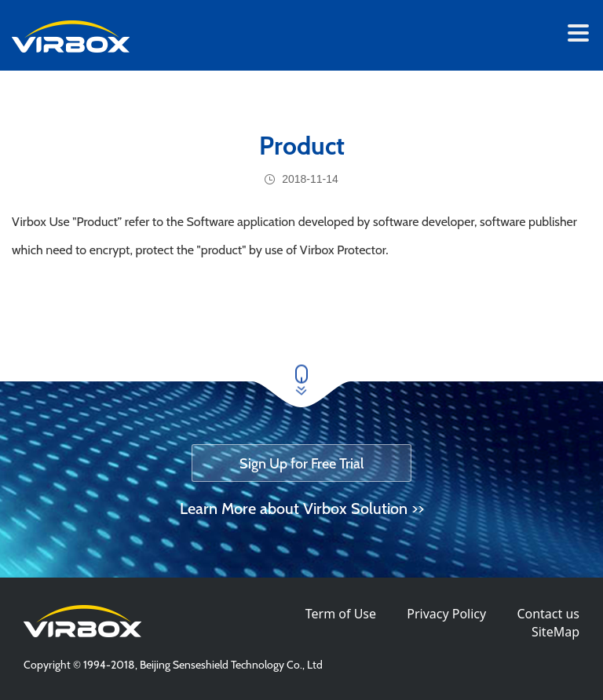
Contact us (548, 614)
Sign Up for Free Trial (301, 464)
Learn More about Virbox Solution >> (302, 509)
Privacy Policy (446, 614)
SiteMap (555, 632)
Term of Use (341, 614)
